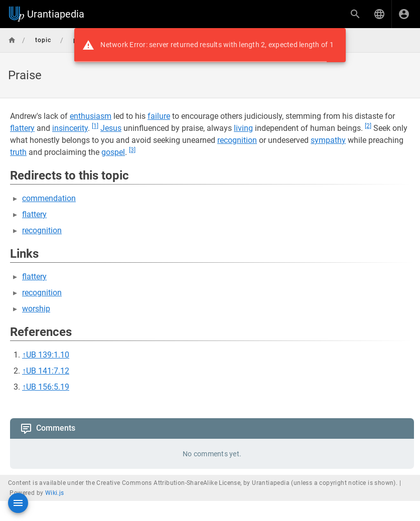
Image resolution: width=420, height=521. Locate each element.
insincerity (70, 128)
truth (18, 152)
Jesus (111, 128)
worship (36, 309)
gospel (113, 152)
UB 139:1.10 (48, 355)
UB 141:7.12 (48, 371)
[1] (95, 126)
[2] (368, 126)
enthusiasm (91, 116)
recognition (237, 140)
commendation (49, 198)
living (243, 128)
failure (159, 116)
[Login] (404, 14)
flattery (22, 128)
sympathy (328, 140)
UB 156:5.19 (48, 387)
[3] (132, 150)
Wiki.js (55, 493)
